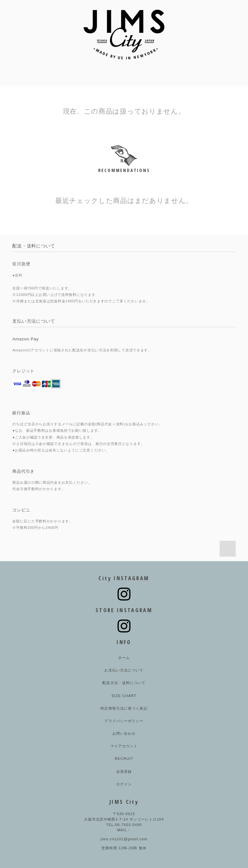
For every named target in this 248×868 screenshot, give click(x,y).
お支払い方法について (124, 670)
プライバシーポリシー (124, 721)
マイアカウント (124, 746)
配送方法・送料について (124, 683)
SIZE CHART (124, 696)
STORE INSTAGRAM (124, 610)
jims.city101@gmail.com (124, 839)
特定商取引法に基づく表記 (124, 708)
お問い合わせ (124, 733)
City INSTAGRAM (124, 578)
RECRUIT (124, 759)
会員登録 (124, 772)
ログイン (124, 784)
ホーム (124, 658)
